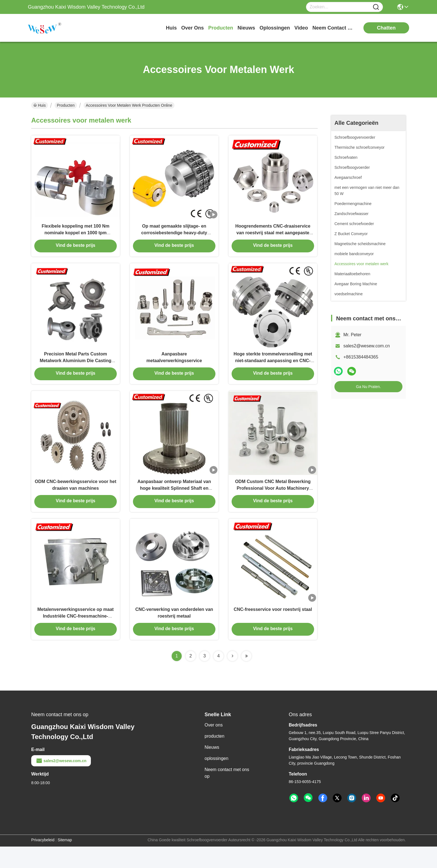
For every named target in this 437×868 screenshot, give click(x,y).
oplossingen (275, 28)
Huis (171, 28)
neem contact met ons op (333, 28)
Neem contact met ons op (227, 794)
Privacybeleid (43, 861)
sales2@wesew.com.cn (367, 346)
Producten (66, 105)
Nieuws (212, 769)
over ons (192, 28)
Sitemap (65, 861)
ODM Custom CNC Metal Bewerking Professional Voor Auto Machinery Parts (273, 504)
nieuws (246, 28)
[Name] (376, 7)
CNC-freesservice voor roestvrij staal (273, 630)
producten (221, 28)
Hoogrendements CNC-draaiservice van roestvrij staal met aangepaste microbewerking (273, 237)
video (301, 28)
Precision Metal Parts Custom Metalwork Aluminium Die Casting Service (75, 370)
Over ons (214, 746)
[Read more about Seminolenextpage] (232, 677)
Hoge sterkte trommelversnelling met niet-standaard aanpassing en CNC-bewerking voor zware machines (273, 370)
